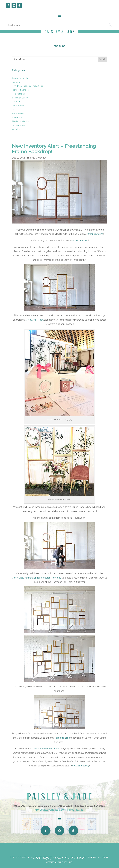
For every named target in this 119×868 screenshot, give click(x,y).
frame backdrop (80, 240)
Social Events (18, 114)
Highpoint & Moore (21, 90)
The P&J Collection (21, 121)
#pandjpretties (96, 234)
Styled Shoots (18, 117)
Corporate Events (20, 78)
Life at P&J (17, 102)
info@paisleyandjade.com (50, 810)
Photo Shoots (18, 106)
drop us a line (63, 738)
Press (14, 110)
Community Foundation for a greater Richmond (37, 578)
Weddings (17, 129)
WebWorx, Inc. (65, 862)
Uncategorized (19, 125)
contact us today (81, 766)
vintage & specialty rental (47, 749)
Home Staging (18, 94)
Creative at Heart (35, 320)
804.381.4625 (77, 810)
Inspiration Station (20, 98)
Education (16, 82)
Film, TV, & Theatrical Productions (27, 86)
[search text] (59, 25)
